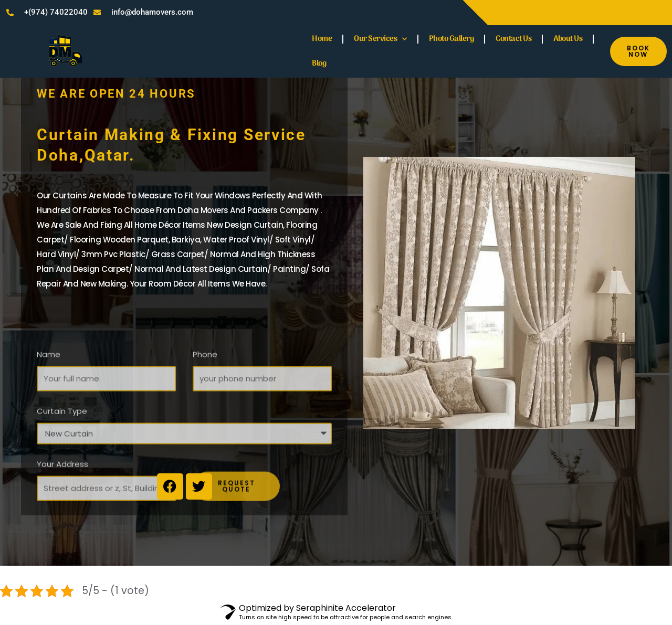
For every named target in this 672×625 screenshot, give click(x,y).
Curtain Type (62, 442)
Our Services (380, 39)
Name (49, 385)
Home (322, 39)
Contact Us (513, 39)
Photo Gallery (451, 39)
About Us (568, 39)
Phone (205, 385)
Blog (319, 63)
